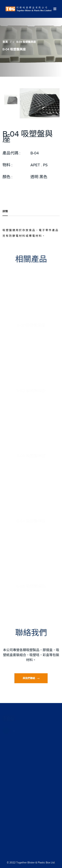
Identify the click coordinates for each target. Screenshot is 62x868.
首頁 (5, 42)
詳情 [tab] (5, 211)
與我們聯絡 (31, 678)
